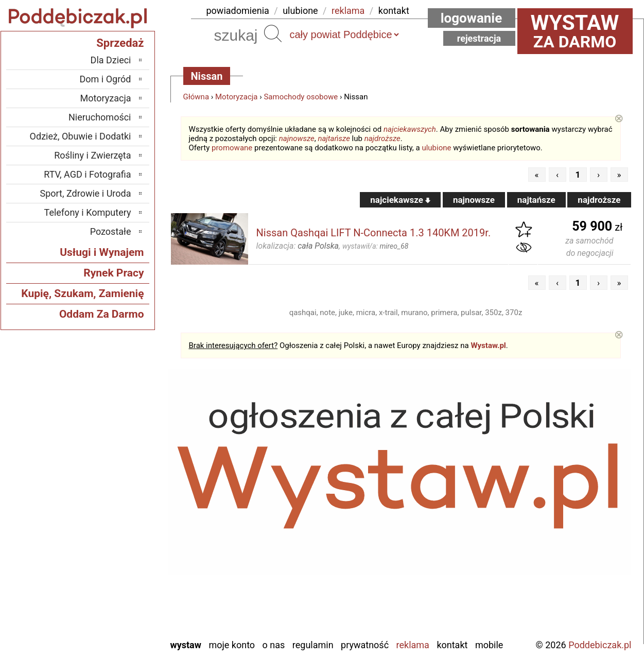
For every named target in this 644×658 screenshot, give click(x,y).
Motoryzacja (236, 97)
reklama (348, 11)
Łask (122, 477)
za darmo (575, 31)
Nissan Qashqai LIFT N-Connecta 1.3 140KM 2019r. (374, 233)
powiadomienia (238, 11)
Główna (196, 97)
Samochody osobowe (301, 97)
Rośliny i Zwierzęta (92, 155)
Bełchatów (111, 463)
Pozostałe (111, 231)
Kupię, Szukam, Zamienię (82, 293)
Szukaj (273, 33)
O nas (274, 645)
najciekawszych (410, 129)
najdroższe (382, 138)
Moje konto (232, 645)
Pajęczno (114, 547)
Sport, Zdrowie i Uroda (86, 193)
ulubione (300, 11)
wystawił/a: (375, 246)
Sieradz (117, 560)
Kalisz (120, 505)
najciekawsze (400, 200)
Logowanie (472, 18)
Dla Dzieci (111, 60)
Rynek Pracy (114, 273)
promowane (232, 148)
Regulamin (313, 645)
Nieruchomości (100, 117)
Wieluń (118, 602)
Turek (120, 588)
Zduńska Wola (105, 630)
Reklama (413, 645)
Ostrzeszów (109, 519)
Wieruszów (110, 616)
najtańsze (334, 138)
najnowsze (297, 138)
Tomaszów (111, 574)
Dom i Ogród (105, 79)
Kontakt (452, 645)
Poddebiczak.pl (600, 645)
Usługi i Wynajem (102, 252)
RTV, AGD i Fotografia (87, 174)
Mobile (489, 645)
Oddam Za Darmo (102, 314)
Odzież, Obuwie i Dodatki (81, 136)
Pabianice (113, 533)
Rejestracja (479, 38)
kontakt (394, 11)
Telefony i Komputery (88, 212)
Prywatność (365, 645)
